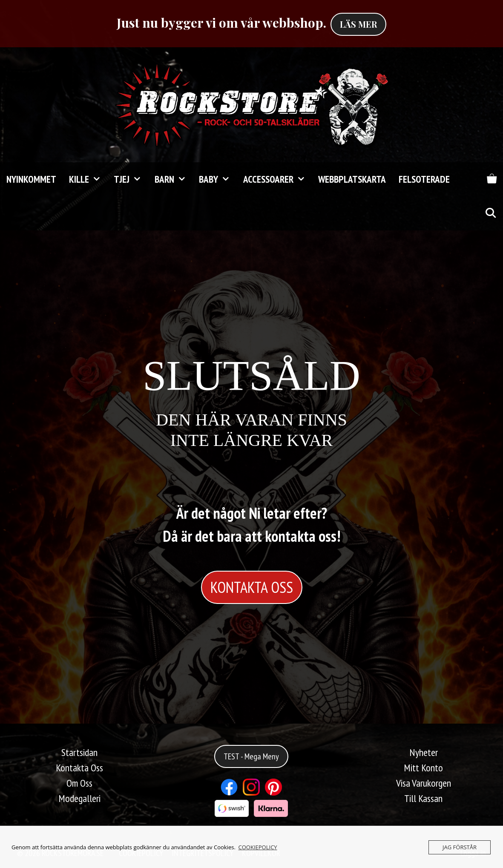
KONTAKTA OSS (252, 587)
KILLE (88, 179)
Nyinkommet (31, 179)
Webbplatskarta (352, 179)
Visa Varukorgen (424, 783)
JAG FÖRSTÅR (460, 847)
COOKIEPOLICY (258, 847)
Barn (174, 179)
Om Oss (79, 783)
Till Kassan (423, 798)
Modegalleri (79, 798)
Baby (218, 179)
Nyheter (424, 752)
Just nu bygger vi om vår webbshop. (221, 23)
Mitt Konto (423, 768)
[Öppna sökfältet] (490, 213)
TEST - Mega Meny (251, 756)
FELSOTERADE (424, 179)
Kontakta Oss (79, 768)
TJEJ (131, 179)
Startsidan (79, 752)
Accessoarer (277, 179)
